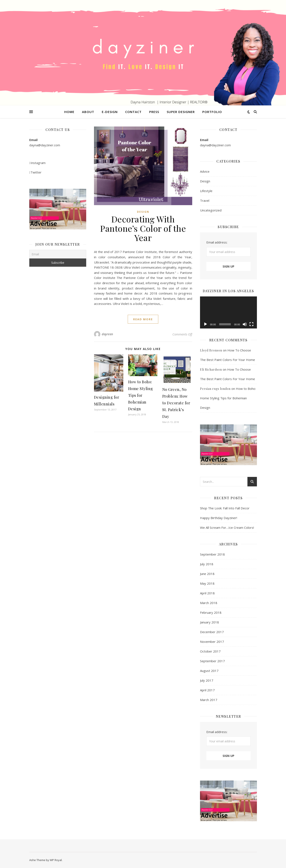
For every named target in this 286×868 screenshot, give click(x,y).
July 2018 (207, 564)
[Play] (205, 324)
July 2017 (207, 680)
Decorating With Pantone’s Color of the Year (143, 228)
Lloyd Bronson (211, 350)
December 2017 (212, 632)
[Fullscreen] (251, 324)
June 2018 (207, 574)
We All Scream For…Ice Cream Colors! (227, 528)
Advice (205, 171)
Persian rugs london (215, 389)
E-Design (110, 112)
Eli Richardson (211, 369)
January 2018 (209, 622)
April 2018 (207, 593)
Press (154, 112)
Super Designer (181, 112)
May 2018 (207, 583)
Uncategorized (211, 210)
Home (69, 112)
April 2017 (207, 690)
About (88, 112)
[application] (228, 312)
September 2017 (212, 661)
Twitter (35, 172)
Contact (133, 112)
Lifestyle (206, 191)
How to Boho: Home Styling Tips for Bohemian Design (141, 395)
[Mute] (245, 324)
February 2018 (211, 612)
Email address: (217, 242)
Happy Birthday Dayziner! (219, 518)
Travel (205, 201)
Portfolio (212, 112)
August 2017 (209, 671)
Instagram (37, 163)
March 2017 (209, 700)
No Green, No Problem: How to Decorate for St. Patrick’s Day (176, 403)
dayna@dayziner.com (45, 145)
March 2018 (209, 603)
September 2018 (212, 554)
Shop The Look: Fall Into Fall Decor (225, 508)
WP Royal (56, 860)
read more (143, 319)
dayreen (107, 334)
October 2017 (210, 651)
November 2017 (212, 642)
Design (143, 212)
